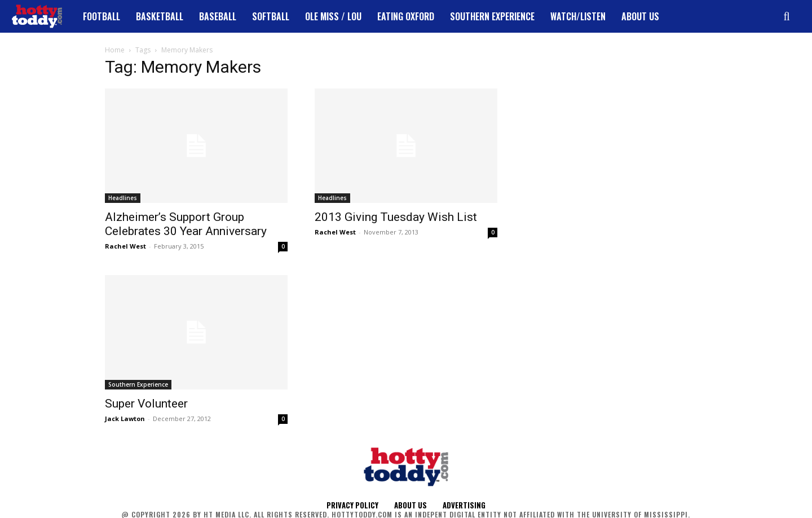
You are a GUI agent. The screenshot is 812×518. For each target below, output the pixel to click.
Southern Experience (138, 384)
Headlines (123, 198)
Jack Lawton (125, 419)
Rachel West (125, 246)
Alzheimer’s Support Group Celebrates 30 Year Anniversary (186, 224)
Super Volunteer (146, 404)
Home (115, 50)
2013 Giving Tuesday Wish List (396, 217)
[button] (787, 16)
